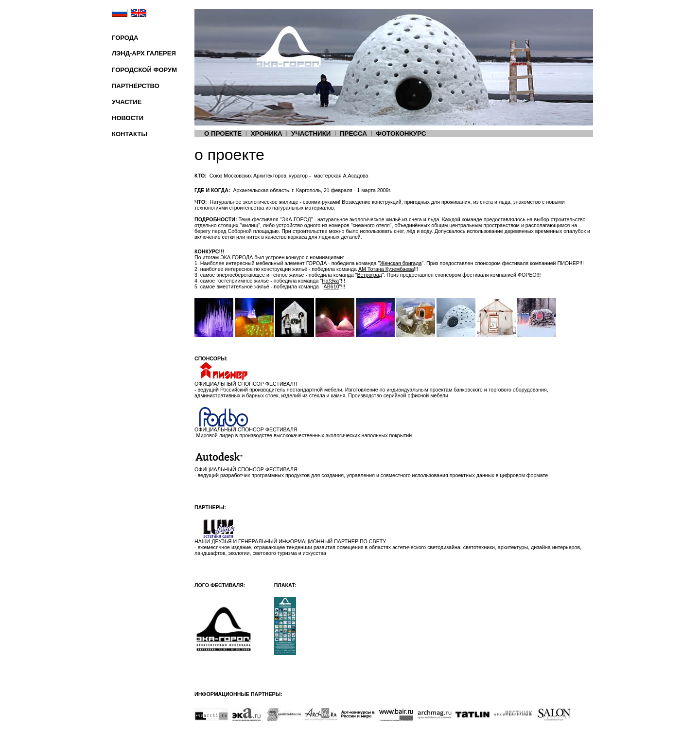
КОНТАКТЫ (130, 134)
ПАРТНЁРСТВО (136, 86)
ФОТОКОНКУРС (401, 134)
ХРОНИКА (267, 134)
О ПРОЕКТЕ (223, 134)
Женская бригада (401, 263)
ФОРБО (527, 275)
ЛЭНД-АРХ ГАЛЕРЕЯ (144, 53)
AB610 (332, 286)
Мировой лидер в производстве (235, 435)
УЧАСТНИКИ (311, 134)
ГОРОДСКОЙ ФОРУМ (144, 70)
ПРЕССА (353, 134)
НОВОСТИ (128, 118)
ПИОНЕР (569, 263)
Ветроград (369, 275)
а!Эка (330, 281)
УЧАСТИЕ (127, 102)
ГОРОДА (125, 38)
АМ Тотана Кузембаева (386, 269)
